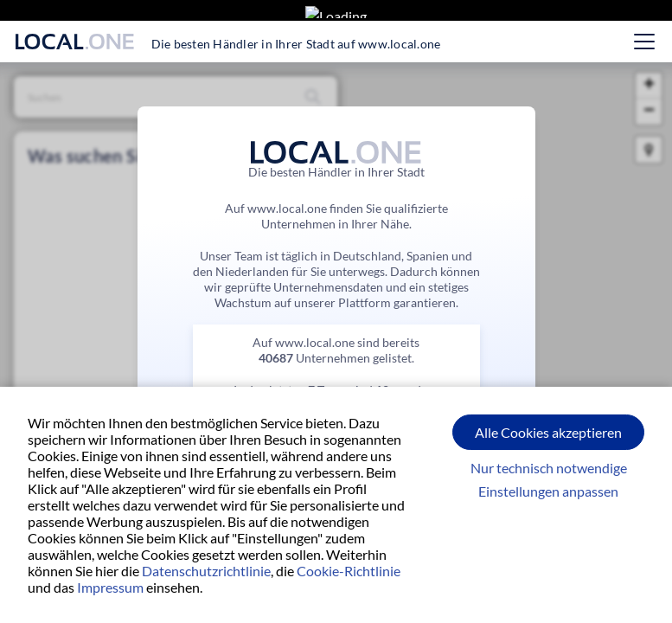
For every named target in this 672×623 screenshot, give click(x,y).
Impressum (110, 587)
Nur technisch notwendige (549, 468)
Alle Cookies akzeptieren (548, 432)
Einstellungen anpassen (548, 491)
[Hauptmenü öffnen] (644, 42)
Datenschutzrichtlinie (206, 571)
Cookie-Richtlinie (349, 571)
